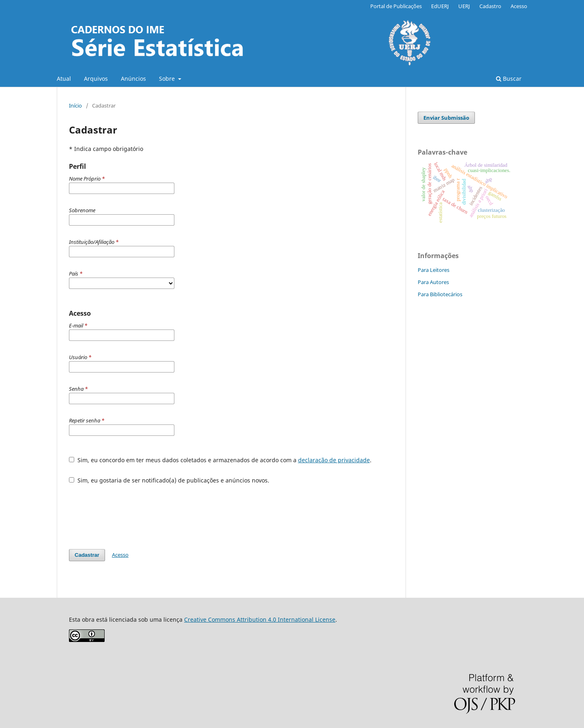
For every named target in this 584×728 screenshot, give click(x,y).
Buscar (509, 79)
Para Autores (433, 282)
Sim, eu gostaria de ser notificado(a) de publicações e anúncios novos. (169, 480)
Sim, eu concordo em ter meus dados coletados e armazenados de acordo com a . (220, 460)
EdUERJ (440, 6)
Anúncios (133, 79)
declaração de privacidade (334, 460)
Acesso (519, 6)
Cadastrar (87, 555)
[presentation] (131, 513)
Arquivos (96, 79)
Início (75, 106)
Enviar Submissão (446, 118)
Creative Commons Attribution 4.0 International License (260, 619)
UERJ (464, 6)
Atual (64, 79)
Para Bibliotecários (440, 294)
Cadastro (490, 6)
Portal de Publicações (396, 6)
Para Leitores (434, 270)
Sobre (168, 79)
